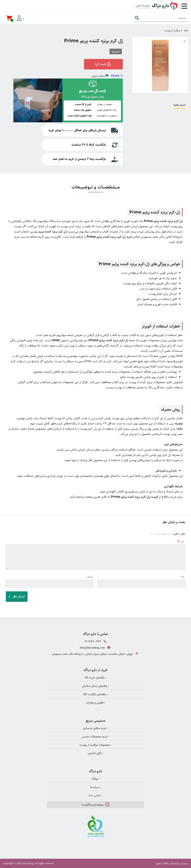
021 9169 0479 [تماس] (92, 641)
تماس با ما (96, 795)
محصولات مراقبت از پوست (96, 745)
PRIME (115, 76)
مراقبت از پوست (172, 30)
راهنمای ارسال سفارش (95, 686)
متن (181, 541)
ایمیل (90, 577)
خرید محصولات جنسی (96, 736)
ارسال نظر (17, 596)
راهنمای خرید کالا (95, 678)
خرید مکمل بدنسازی (95, 728)
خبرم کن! (104, 64)
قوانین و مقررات (95, 703)
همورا (158, 863)
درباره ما (96, 787)
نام (183, 577)
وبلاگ (96, 779)
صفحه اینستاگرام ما (96, 804)
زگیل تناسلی (96, 753)
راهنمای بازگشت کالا (95, 694)
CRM (165, 863)
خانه (186, 30)
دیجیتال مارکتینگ (179, 863)
